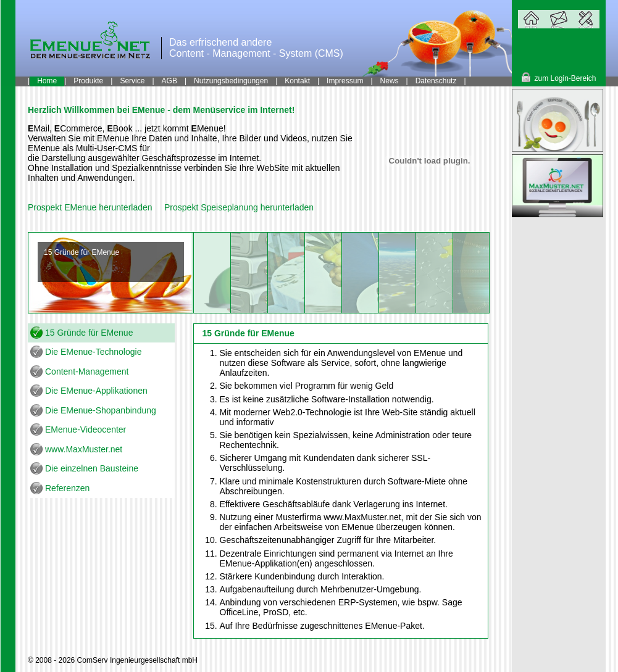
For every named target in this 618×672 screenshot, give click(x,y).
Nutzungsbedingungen (231, 81)
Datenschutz (436, 81)
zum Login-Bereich (565, 78)
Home (47, 81)
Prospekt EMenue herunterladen (90, 207)
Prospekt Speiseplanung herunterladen (239, 207)
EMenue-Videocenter (86, 429)
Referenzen (67, 488)
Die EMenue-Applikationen (96, 391)
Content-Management (87, 371)
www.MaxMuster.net (84, 449)
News (390, 81)
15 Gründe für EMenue (89, 333)
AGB (169, 81)
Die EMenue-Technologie (93, 352)
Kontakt (297, 81)
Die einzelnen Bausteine (92, 468)
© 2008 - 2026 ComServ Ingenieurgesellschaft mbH (113, 660)
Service (132, 81)
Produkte (88, 81)
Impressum (345, 81)
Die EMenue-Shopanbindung (101, 410)
